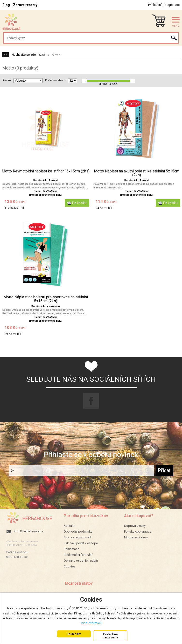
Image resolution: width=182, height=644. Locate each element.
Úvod (41, 55)
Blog (6, 5)
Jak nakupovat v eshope (81, 543)
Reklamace (71, 549)
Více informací (91, 623)
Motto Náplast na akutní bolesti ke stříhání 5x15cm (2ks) (137, 173)
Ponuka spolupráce (138, 531)
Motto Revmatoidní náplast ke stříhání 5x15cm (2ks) (46, 171)
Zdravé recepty (25, 5)
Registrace (172, 5)
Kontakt (69, 526)
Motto (56, 55)
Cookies (70, 566)
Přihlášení (155, 5)
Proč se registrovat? (78, 537)
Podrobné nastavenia (110, 636)
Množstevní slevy (136, 537)
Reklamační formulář (78, 555)
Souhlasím (74, 634)
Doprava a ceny (135, 526)
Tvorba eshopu (17, 552)
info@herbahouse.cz (29, 531)
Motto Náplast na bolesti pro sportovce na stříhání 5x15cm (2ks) (46, 299)
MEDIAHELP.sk (17, 557)
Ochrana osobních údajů (81, 561)
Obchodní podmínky (78, 531)
